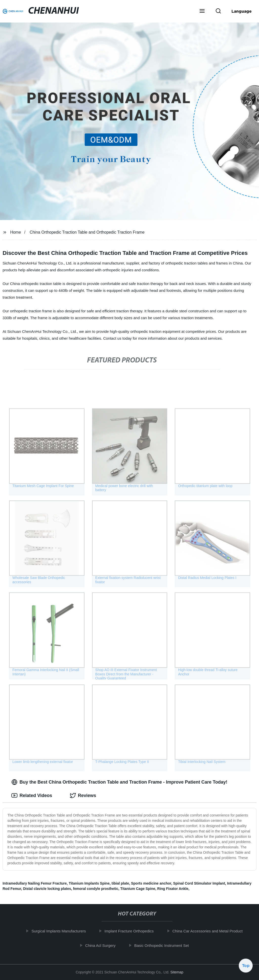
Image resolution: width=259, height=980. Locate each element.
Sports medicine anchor (151, 883)
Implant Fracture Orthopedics (133, 931)
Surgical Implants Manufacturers (63, 931)
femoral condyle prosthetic (96, 889)
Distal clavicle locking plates (47, 889)
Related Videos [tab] (32, 795)
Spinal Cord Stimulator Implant (199, 883)
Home (16, 232)
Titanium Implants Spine (89, 883)
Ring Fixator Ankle (173, 889)
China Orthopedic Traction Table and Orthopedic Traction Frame (87, 232)
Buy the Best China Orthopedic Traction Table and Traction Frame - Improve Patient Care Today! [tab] (119, 782)
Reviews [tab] (83, 795)
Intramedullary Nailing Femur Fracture (35, 883)
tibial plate (120, 883)
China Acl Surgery (104, 945)
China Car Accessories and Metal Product (211, 931)
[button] (202, 11)
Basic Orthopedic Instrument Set (165, 945)
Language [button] (242, 11)
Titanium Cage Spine (138, 889)
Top (246, 967)
